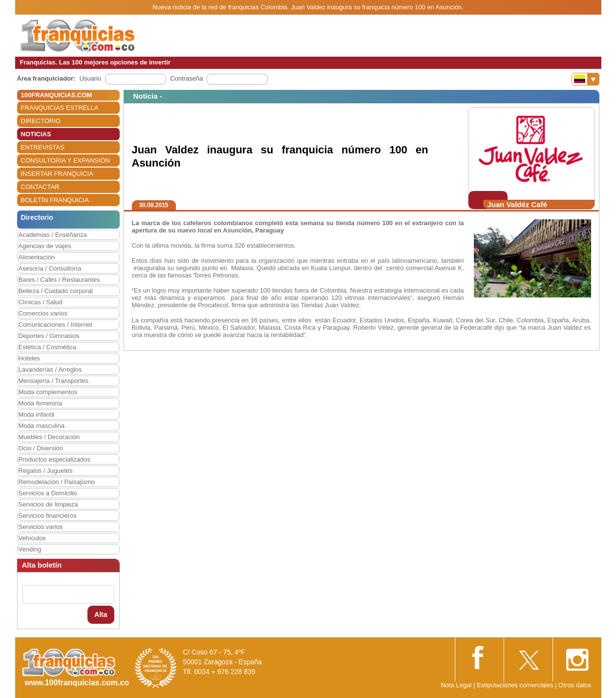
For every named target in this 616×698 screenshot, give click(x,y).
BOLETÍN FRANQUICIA (55, 200)
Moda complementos (48, 392)
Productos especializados (54, 459)
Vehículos (32, 538)
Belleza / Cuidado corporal (56, 291)
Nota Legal (456, 685)
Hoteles (29, 358)
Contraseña (186, 78)
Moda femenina (41, 403)
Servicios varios (41, 527)
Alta (101, 614)
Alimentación (37, 257)
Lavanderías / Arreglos (50, 370)
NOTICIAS (36, 134)
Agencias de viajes (45, 246)
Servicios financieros (48, 516)
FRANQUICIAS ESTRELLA (60, 108)
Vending (30, 549)
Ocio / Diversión (41, 448)
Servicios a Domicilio (48, 493)
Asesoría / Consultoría (50, 268)
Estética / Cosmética (48, 347)
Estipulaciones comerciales (516, 685)
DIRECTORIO (41, 121)
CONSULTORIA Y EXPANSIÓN (65, 160)
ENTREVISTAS (43, 147)
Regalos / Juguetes (46, 471)
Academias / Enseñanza (53, 235)
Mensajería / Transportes (54, 381)
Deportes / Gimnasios (49, 336)
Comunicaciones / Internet (55, 325)
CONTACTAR (40, 187)
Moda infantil (37, 414)
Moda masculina (42, 426)
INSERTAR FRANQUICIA (57, 174)
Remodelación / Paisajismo (57, 482)
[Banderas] (585, 79)
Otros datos (575, 685)
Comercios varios (43, 313)
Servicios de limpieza (48, 504)
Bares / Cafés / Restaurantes (59, 280)
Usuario (90, 78)
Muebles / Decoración (49, 437)
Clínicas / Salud (41, 302)
